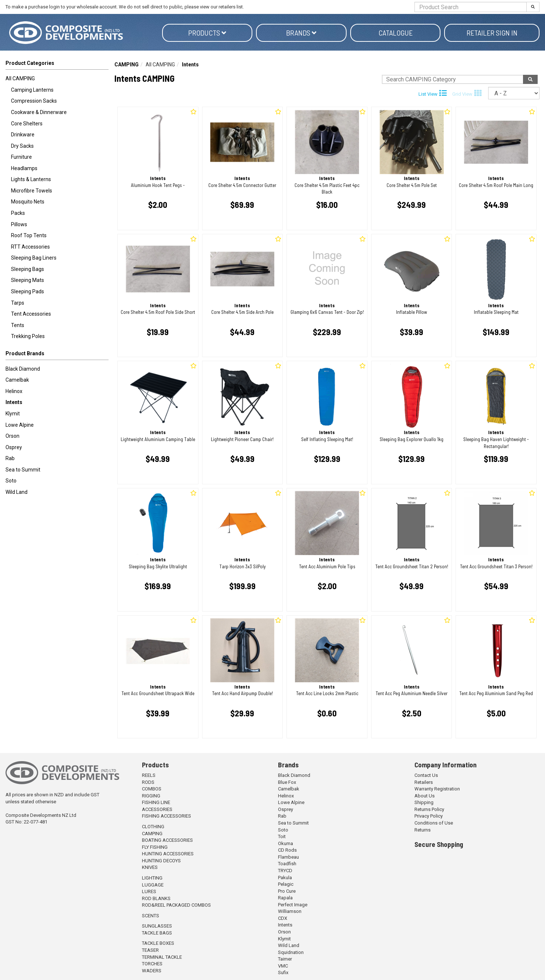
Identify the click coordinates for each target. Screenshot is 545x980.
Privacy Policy (429, 816)
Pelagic (286, 884)
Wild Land (17, 492)
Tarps (18, 303)
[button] (57, 355)
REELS (149, 775)
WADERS (152, 971)
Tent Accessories (31, 314)
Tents (18, 325)
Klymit (13, 414)
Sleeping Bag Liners (34, 258)
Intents (14, 402)
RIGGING (151, 796)
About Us (425, 796)
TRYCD (285, 871)
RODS (148, 782)
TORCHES (152, 964)
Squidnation (291, 952)
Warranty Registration (437, 789)
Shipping (424, 802)
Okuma (286, 843)
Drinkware (23, 135)
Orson (12, 436)
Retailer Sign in (492, 33)
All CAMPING (20, 78)
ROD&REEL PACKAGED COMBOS (176, 905)
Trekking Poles (28, 336)
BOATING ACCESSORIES (167, 840)
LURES (149, 891)
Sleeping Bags (28, 269)
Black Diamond (23, 369)
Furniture (21, 157)
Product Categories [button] (30, 63)
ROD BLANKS (156, 898)
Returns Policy (429, 809)
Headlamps (24, 168)
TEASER (150, 950)
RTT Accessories (30, 247)
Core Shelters (27, 124)
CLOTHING (153, 827)
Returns (423, 830)
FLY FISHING (155, 847)
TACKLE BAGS (157, 933)
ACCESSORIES (157, 809)
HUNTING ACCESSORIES (168, 854)
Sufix (283, 972)
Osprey (14, 447)
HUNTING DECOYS (161, 861)
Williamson (290, 911)
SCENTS (151, 916)
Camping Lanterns (32, 90)
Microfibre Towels (32, 191)
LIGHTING (152, 878)
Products (207, 33)
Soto (11, 481)
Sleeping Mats (28, 280)
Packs (18, 213)
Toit (282, 836)
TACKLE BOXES (158, 943)
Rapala (285, 898)
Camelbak (17, 380)
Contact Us (426, 775)
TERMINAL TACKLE (162, 957)
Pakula (285, 878)
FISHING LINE (156, 802)
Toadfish (287, 864)
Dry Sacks (22, 146)
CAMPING (127, 65)
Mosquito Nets (28, 202)
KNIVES (150, 867)
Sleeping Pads (28, 291)
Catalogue (396, 33)
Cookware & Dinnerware (39, 112)
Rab (10, 458)
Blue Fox (287, 782)
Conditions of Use (434, 823)
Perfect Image (293, 905)
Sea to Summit (23, 470)
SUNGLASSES (157, 926)
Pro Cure (287, 891)
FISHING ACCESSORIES (167, 816)
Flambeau (288, 857)
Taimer (285, 959)
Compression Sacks (34, 101)
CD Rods (287, 850)
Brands (301, 33)
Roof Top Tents (29, 235)
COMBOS (152, 789)
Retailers (424, 782)
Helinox (14, 391)
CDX (283, 918)
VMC (283, 966)
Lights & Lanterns (31, 179)
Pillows (19, 224)
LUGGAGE (153, 885)
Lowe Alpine (20, 425)
